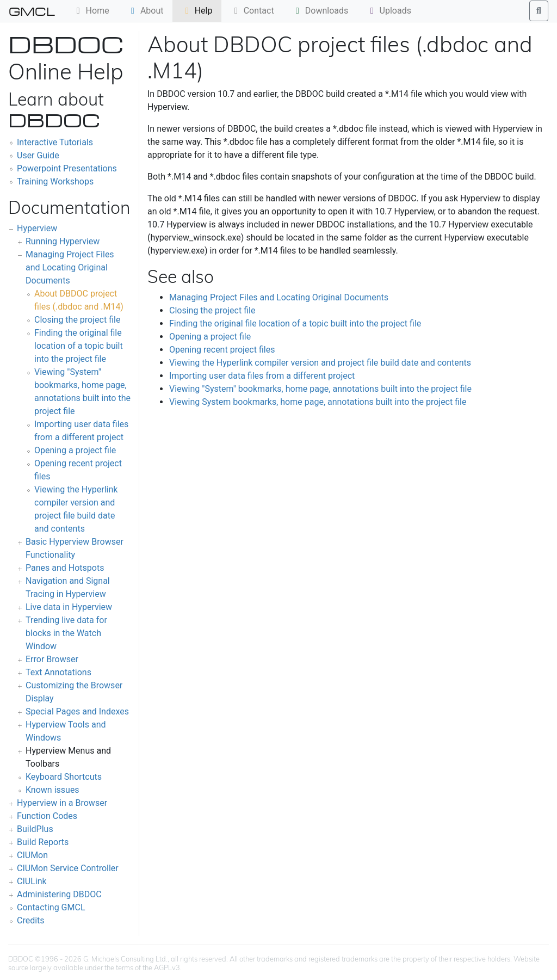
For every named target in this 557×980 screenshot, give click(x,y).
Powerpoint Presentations (67, 168)
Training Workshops (55, 181)
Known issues (52, 790)
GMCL (32, 11)
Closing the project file (77, 320)
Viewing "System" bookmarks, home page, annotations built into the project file (320, 389)
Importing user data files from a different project (262, 376)
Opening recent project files (222, 350)
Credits (31, 920)
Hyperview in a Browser (62, 803)
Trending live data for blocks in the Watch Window (66, 633)
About (146, 11)
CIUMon (32, 855)
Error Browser (52, 659)
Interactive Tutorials (55, 142)
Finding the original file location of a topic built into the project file (79, 346)
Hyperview (37, 228)
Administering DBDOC (59, 894)
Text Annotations (58, 672)
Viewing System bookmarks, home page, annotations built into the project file (318, 402)
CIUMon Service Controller (68, 868)
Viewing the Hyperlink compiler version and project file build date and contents (320, 363)
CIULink (32, 881)
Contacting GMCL (51, 907)
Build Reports (43, 842)
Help (197, 11)
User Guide (38, 155)
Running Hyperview (63, 241)
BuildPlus (35, 829)
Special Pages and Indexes (77, 711)
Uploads (389, 11)
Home (91, 11)
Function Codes (47, 816)
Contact (252, 11)
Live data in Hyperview (69, 607)
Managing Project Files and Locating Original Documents (70, 267)
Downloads (320, 11)
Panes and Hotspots (65, 568)
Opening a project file (75, 450)
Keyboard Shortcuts (64, 777)
